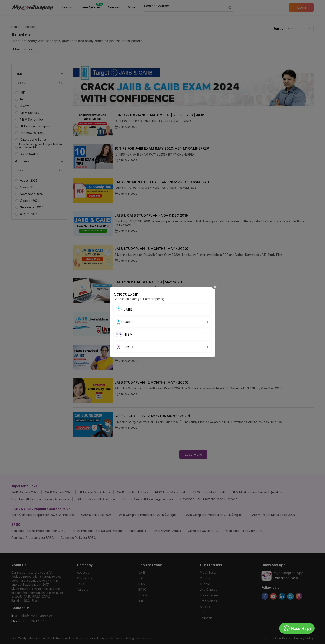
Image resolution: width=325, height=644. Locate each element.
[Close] (215, 287)
